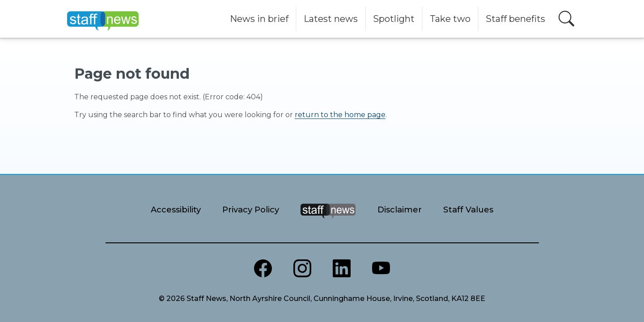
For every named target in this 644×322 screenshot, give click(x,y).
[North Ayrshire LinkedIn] (342, 268)
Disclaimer (400, 210)
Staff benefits (515, 19)
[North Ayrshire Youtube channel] (381, 268)
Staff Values (468, 210)
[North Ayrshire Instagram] (302, 268)
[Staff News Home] (328, 222)
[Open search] (566, 19)
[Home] (103, 19)
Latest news (331, 19)
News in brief (259, 19)
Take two (450, 19)
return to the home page (340, 115)
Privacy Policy (251, 210)
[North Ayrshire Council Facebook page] (263, 268)
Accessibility (176, 210)
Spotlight (394, 19)
